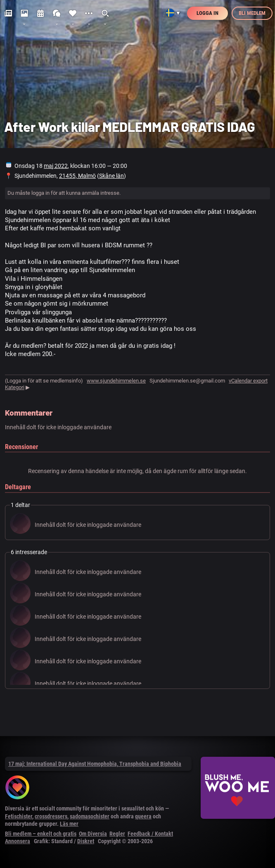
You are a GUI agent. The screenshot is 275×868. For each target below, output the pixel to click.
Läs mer (69, 824)
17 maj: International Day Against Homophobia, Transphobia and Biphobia (95, 764)
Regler (117, 834)
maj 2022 (56, 166)
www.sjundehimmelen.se (116, 381)
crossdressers (51, 816)
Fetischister (19, 816)
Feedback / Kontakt (150, 834)
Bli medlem (252, 13)
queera (143, 816)
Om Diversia (93, 834)
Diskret (86, 841)
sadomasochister (90, 816)
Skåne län (111, 176)
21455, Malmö (77, 176)
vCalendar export (248, 381)
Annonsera (18, 841)
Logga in (207, 13)
